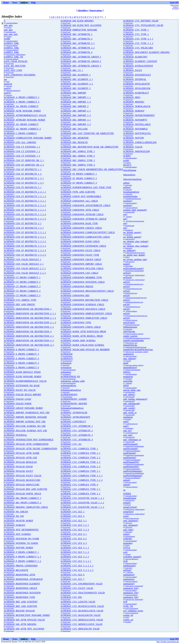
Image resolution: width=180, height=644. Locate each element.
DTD (127, 617)
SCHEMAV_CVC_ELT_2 (72, 516)
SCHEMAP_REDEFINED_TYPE (20, 597)
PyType (128, 505)
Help (33, 3)
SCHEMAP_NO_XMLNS (16, 512)
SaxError (8, 84)
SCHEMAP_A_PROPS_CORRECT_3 (22, 102)
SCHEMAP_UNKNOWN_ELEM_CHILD (80, 241)
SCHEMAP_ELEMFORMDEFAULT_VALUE (25, 381)
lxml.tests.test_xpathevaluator (16, 54)
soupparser (128, 377)
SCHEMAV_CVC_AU (71, 444)
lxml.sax (9, 86)
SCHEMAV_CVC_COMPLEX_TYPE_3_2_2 (82, 480)
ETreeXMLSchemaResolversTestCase (137, 338)
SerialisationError (131, 192)
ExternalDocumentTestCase (134, 284)
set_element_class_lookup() (136, 241)
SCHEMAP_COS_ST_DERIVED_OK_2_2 (24, 165)
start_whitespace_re (132, 440)
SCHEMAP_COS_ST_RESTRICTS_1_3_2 (24, 183)
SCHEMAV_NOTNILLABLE (137, 124)
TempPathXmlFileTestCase (134, 302)
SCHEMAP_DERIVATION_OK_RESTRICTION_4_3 (29, 345)
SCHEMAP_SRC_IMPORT (73, 93)
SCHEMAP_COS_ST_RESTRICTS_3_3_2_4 (25, 250)
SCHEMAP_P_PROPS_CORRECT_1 (21, 552)
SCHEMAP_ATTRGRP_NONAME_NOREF (25, 120)
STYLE (127, 548)
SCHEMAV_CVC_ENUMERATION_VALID (81, 584)
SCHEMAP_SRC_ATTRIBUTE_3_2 (78, 48)
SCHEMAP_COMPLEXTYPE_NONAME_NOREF (28, 138)
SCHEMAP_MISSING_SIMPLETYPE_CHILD (26, 507)
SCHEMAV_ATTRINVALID (74, 413)
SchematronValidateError (72, 408)
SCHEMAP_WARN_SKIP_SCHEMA (78, 341)
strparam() (128, 543)
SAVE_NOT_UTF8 (13, 70)
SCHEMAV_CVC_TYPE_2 (136, 34)
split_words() (129, 408)
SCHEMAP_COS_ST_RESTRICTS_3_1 (23, 223)
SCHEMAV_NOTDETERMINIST (139, 115)
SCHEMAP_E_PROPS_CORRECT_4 (22, 359)
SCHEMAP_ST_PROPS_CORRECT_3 (79, 183)
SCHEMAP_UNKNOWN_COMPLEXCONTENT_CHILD (88, 232)
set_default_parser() (132, 232)
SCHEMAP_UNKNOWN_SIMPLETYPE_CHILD (84, 318)
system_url (128, 615)
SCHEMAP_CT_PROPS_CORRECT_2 (22, 282)
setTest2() (128, 277)
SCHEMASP (67, 354)
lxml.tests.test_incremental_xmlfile (136, 352)
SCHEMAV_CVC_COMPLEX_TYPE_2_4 (80, 467)
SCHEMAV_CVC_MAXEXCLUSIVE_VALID (82, 606)
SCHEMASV (67, 359)
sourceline (128, 381)
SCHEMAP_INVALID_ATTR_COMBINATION (26, 444)
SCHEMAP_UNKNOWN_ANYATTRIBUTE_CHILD (85, 205)
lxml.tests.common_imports (134, 334)
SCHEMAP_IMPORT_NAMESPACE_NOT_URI (27, 413)
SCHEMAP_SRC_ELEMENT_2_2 (77, 84)
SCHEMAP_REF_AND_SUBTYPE (21, 606)
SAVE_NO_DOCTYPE (15, 66)
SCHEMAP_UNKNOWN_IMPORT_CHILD (81, 264)
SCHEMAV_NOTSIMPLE (135, 129)
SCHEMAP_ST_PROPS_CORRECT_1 (79, 174)
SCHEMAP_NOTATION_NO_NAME (22, 539)
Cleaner (9, 27)
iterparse (128, 244)
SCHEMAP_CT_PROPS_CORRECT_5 (22, 295)
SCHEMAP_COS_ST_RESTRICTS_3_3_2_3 (25, 246)
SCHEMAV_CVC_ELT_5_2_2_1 (76, 561)
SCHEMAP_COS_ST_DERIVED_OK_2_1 (24, 160)
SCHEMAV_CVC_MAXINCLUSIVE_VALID (82, 611)
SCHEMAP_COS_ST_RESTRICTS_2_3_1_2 (25, 196)
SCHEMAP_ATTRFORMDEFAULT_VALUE (25, 115)
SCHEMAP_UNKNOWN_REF (75, 295)
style (125, 552)
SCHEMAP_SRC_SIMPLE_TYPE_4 (78, 165)
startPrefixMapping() (133, 471)
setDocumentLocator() (133, 268)
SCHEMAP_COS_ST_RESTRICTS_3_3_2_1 (25, 237)
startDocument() (131, 444)
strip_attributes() (131, 521)
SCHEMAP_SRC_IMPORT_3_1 (76, 120)
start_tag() (128, 435)
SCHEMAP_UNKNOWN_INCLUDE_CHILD (82, 268)
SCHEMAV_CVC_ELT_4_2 (74, 539)
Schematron (66, 363)
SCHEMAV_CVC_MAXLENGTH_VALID (80, 615)
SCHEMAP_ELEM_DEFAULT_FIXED (22, 372)
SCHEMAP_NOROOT (15, 525)
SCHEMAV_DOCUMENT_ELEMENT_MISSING (146, 52)
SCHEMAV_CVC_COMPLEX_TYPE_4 (79, 485)
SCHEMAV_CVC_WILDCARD (138, 48)
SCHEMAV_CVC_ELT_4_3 (74, 543)
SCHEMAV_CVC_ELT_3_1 (74, 521)
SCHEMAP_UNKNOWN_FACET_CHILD (80, 250)
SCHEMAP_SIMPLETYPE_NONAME (79, 30)
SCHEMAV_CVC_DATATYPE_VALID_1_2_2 (82, 503)
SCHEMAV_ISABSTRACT (136, 93)
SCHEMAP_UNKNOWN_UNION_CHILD (81, 327)
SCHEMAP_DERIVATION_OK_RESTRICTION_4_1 (29, 336)
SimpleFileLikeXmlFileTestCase (136, 298)
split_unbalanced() (132, 404)
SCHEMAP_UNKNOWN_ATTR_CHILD (80, 210)
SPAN (126, 386)
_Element (128, 217)
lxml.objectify (130, 239)
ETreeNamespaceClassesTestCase (136, 316)
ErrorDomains (67, 356)
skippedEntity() (130, 368)
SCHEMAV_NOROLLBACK (137, 106)
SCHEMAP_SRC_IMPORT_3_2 (76, 124)
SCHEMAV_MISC (132, 97)
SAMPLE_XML (12, 43)
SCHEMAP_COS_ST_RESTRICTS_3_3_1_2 (25, 232)
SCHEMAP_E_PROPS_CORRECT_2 (22, 350)
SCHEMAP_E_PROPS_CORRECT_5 (22, 363)
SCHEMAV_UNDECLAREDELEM (140, 142)
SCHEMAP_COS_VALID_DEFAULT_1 (23, 259)
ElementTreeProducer (13, 90)
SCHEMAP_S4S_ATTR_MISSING (20, 624)
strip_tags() (128, 530)
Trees (15, 3)
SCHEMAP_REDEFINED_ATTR (20, 575)
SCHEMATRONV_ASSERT (74, 399)
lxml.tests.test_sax (131, 343)
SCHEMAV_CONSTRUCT (73, 422)
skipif (126, 363)
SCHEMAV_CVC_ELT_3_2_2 (75, 530)
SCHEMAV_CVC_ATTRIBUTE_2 (77, 431)
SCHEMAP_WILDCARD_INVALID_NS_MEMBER (85, 350)
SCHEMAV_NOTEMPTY (135, 120)
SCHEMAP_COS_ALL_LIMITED (20, 142)
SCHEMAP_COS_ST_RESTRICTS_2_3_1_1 (25, 192)
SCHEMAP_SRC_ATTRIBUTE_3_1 (78, 43)
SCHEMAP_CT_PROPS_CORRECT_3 (22, 286)
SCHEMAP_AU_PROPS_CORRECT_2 (22, 129)
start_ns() (127, 431)
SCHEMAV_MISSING (134, 102)
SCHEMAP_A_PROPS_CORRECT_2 (22, 97)
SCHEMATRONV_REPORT (74, 404)
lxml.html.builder (12, 23)
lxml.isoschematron (69, 370)
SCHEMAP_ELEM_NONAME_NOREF (23, 377)
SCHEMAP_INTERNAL (16, 435)
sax (6, 79)
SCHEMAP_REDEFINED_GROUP (21, 588)
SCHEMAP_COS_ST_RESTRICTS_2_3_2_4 (25, 214)
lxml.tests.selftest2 (12, 50)
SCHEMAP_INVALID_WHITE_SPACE (23, 494)
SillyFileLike (129, 331)
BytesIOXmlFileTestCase (133, 289)
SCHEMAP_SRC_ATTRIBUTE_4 (76, 52)
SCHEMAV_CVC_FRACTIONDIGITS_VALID (83, 593)
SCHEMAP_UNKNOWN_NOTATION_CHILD (83, 282)
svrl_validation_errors (133, 611)
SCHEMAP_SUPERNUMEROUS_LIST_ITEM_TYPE (86, 187)
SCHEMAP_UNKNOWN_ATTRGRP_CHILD (82, 214)
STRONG (128, 539)
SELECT (127, 165)
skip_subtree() (130, 359)
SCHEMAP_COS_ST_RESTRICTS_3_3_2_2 (25, 241)
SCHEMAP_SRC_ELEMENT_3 (76, 88)
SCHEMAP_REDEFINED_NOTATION (22, 593)
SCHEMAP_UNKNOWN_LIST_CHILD (79, 273)
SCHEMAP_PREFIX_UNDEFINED (21, 566)
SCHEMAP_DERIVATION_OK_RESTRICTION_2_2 (29, 327)
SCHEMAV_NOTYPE (134, 138)
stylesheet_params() (132, 557)
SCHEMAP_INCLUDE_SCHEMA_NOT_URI (26, 431)
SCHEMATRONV (69, 395)
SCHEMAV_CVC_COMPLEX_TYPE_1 (79, 449)
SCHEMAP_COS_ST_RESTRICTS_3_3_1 (24, 228)
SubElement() (129, 566)
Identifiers (83, 10)
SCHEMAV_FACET (133, 70)
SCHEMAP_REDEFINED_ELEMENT (22, 584)
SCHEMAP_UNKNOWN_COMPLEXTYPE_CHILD (85, 237)
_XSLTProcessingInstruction (134, 221)
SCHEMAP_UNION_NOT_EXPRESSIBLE (81, 196)
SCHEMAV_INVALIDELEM (137, 88)
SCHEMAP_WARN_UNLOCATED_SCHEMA (82, 345)
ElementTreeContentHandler (134, 271)
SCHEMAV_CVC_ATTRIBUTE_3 (77, 435)
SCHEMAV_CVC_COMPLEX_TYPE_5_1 (80, 489)
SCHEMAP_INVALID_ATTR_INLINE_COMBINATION (31, 449)
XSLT (127, 257)
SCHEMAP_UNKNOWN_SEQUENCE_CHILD (83, 309)
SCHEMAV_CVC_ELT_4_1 (74, 534)
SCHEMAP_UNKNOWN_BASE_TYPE (79, 223)
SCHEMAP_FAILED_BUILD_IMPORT (23, 395)
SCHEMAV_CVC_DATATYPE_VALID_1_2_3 (82, 507)
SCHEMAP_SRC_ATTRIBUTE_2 (76, 39)
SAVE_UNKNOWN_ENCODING (20, 75)
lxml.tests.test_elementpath (134, 586)
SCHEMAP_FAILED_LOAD (18, 399)
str (124, 490)
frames (175, 7)
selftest (126, 183)
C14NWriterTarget (131, 424)
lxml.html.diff (130, 212)
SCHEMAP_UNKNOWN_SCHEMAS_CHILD (82, 304)
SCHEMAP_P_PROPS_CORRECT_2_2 (23, 561)
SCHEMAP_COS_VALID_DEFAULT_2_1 (24, 264)
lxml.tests (128, 185)
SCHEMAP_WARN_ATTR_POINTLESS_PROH (83, 331)
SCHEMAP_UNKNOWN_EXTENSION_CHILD (83, 246)
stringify (127, 503)
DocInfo (128, 419)
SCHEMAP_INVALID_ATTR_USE (21, 458)
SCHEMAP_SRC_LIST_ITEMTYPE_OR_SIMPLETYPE (87, 133)
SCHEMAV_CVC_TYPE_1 (136, 30)
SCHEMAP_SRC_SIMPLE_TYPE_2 (78, 156)
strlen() (126, 534)
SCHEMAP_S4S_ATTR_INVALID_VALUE (24, 620)
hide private (175, 5)
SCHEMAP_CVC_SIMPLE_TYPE (20, 300)
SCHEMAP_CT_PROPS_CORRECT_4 (22, 291)
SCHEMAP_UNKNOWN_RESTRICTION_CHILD (84, 300)
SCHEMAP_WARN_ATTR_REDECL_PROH (82, 336)
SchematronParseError (71, 390)
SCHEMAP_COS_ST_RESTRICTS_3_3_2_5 (25, 255)
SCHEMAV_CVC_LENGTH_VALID (78, 602)
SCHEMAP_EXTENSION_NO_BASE (22, 386)
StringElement (130, 498)
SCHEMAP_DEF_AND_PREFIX (20, 304)
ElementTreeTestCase (132, 325)
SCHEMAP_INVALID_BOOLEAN (20, 462)
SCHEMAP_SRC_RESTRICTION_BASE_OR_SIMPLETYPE (89, 147)
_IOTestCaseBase (131, 311)
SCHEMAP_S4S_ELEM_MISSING (77, 21)
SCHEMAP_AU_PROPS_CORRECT (21, 124)
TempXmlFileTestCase (133, 307)
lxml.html (128, 379)
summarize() (129, 575)
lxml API (174, 3)
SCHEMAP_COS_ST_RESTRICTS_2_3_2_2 (25, 205)
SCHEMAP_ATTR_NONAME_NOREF (22, 111)
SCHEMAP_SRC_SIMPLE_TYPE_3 (78, 160)
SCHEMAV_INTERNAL (135, 79)
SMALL (127, 372)
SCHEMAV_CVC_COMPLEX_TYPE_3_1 (80, 471)
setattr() (127, 264)
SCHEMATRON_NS (70, 377)
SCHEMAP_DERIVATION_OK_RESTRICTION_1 (28, 309)
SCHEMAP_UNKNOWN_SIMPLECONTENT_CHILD (86, 313)
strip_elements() (130, 525)
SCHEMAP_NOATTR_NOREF (19, 521)
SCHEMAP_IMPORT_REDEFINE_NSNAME (25, 417)
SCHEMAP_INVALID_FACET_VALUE (23, 476)
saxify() (8, 88)
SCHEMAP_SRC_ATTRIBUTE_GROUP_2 (81, 61)
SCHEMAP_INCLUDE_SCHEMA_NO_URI (25, 426)
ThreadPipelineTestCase (133, 199)
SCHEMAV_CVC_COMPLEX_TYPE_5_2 (80, 494)
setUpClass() (129, 322)
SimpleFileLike (130, 345)
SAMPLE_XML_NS (14, 57)
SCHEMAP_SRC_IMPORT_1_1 (76, 97)
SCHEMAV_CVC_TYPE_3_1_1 (138, 39)
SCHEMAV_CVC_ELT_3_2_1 (75, 525)
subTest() (127, 570)
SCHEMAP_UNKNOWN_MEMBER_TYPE (81, 277)
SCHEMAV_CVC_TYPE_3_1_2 (138, 43)
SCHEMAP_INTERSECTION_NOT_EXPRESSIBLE (29, 440)
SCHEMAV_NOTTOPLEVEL (137, 133)
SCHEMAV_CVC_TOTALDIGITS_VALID (143, 25)
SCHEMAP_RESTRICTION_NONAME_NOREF (27, 615)
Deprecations (96, 10)
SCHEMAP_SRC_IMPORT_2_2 (76, 115)
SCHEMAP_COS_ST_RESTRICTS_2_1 (23, 187)
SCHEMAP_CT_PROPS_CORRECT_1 (22, 277)
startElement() (130, 453)
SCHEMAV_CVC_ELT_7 (72, 579)
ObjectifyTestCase (131, 320)
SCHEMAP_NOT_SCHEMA (18, 534)
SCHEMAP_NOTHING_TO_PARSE (21, 543)
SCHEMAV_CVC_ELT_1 (72, 512)
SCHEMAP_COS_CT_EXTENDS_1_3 (22, 156)
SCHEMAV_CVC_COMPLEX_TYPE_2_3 (80, 462)
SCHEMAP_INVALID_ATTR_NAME (22, 453)
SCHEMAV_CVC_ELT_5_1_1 (75, 548)
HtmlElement (130, 226)
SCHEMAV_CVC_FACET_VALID (77, 588)
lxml (8, 81)
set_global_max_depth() (134, 255)
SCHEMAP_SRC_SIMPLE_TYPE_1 (78, 151)
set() (125, 214)
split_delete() (129, 395)
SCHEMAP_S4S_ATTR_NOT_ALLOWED (24, 629)
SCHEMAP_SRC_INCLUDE (74, 129)
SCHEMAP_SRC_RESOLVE (74, 142)
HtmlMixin (129, 230)
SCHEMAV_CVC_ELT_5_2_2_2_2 (77, 570)
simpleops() (129, 354)
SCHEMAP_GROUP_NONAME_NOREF (23, 408)
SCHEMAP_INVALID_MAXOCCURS (22, 480)
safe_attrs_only (11, 34)
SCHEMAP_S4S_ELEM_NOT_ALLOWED (81, 25)
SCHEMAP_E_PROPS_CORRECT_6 (22, 368)
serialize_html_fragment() (135, 210)
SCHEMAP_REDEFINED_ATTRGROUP (23, 579)
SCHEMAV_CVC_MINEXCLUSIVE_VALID (82, 620)
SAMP (7, 39)
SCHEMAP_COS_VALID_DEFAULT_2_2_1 (25, 268)
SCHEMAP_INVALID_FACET (19, 471)
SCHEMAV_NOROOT (134, 111)
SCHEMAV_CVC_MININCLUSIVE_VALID (81, 624)
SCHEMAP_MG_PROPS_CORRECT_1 (23, 498)
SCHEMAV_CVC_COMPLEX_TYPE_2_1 (80, 453)
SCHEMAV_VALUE (133, 147)
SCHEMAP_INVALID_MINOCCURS (22, 485)
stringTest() (128, 512)
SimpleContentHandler (134, 341)
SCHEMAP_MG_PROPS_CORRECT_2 (23, 503)
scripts (126, 160)
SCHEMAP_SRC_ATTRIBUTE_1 (76, 34)
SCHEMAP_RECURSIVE (16, 570)
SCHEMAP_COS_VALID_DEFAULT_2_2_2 (25, 273)
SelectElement (130, 170)
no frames (175, 8)
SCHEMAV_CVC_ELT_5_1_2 (75, 552)
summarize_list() (131, 588)
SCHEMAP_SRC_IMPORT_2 (74, 106)
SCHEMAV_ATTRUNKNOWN (75, 417)
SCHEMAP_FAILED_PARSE (18, 404)
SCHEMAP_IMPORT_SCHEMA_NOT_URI (25, 422)
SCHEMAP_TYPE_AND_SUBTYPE (78, 192)
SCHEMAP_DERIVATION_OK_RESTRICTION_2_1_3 (30, 322)
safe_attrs (8, 25)
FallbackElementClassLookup (135, 253)
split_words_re (130, 413)
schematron (66, 372)
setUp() (127, 282)
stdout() (127, 480)
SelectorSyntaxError (132, 179)
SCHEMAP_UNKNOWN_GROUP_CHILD (81, 259)
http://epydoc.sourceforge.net (168, 642)
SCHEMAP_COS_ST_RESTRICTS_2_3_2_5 (25, 219)
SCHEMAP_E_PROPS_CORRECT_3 (22, 354)
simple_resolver (130, 336)
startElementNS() (131, 462)
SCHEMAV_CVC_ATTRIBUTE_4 (77, 440)
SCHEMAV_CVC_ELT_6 (72, 575)
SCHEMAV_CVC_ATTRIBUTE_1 (77, 426)
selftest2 (127, 187)
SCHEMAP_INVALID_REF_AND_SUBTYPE (26, 489)
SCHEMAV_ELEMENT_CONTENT (140, 61)
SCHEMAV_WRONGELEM (136, 151)
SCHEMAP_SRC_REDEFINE (75, 138)
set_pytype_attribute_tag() (135, 259)
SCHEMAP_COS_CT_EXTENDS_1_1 (22, 147)
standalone (128, 417)
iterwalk (128, 361)
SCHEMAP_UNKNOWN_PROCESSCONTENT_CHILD (87, 291)
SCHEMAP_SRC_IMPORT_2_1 (76, 111)
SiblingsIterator (130, 327)
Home (6, 3)
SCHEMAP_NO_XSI (14, 516)
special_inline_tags (132, 390)
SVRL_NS (128, 606)
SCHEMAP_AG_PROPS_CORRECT (21, 106)
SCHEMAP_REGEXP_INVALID (19, 611)
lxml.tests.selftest (12, 45)
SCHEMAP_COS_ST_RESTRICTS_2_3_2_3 (25, 210)
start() (126, 422)
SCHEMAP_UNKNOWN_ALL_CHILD (79, 201)
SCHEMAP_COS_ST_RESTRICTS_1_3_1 (24, 178)
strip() (126, 516)
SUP (125, 602)
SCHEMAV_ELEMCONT (135, 57)
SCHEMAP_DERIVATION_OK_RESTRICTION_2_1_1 (30, 313)
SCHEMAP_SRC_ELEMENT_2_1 (77, 79)
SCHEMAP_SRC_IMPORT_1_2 (76, 102)
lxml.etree (128, 194)
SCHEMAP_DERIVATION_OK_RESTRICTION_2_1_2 (30, 318)
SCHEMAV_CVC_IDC (71, 597)
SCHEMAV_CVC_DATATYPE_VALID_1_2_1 (82, 498)
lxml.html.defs (11, 32)
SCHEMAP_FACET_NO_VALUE (20, 390)
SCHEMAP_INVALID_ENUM (18, 467)
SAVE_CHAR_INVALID (16, 61)
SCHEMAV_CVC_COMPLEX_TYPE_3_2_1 (82, 476)
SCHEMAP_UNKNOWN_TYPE (76, 322)
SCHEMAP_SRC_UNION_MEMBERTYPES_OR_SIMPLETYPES (92, 169)
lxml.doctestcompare (132, 518)
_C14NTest (129, 572)
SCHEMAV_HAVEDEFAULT (137, 75)
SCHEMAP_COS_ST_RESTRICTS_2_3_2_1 (25, 201)
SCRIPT (127, 156)
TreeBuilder (129, 428)
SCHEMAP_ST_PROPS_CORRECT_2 (79, 178)
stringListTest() (130, 507)
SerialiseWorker (130, 196)
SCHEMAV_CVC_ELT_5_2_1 (75, 557)
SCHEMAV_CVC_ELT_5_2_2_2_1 (77, 566)
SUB (125, 561)
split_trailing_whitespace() (135, 399)
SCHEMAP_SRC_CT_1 (72, 70)
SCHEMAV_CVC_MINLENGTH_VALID (80, 629)
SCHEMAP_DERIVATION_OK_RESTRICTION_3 (28, 331)
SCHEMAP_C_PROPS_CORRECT (20, 133)
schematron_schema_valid (73, 381)
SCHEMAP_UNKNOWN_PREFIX (77, 286)
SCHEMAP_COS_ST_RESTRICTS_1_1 (23, 169)
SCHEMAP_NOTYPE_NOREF (19, 548)
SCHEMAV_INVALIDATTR (136, 84)
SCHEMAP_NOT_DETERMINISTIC (21, 530)
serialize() (128, 201)
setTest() (127, 273)
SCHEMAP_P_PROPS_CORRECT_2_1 (23, 557)
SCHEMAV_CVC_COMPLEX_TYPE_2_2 (80, 458)
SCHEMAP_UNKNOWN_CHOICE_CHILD (81, 228)
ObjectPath (129, 266)
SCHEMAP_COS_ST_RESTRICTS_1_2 (23, 174)
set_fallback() (129, 250)
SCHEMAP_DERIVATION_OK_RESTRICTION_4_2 (29, 341)
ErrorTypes (66, 23)
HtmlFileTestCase (131, 293)
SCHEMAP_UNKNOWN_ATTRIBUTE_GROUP (83, 219)
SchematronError (68, 386)
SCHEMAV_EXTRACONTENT (138, 66)
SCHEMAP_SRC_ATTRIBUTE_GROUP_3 (81, 66)
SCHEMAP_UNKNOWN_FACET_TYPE (80, 255)
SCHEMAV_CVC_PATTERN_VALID (141, 21)
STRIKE (127, 494)
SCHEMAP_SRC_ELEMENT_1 (76, 75)
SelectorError (129, 175)
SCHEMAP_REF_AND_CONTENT (21, 602)
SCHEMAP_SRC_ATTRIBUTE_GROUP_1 (81, 57)
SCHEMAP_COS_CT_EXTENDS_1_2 (22, 151)
